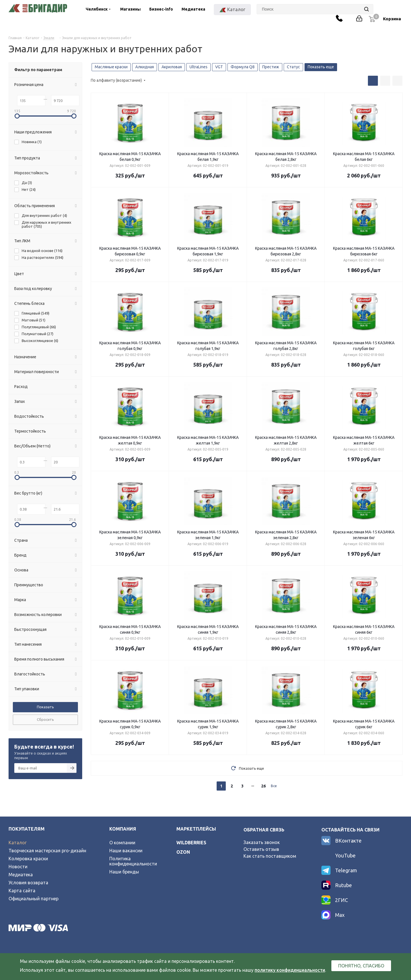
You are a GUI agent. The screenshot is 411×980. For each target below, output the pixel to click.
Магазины (130, 9)
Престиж (271, 67)
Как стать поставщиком (270, 856)
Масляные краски (111, 67)
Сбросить (45, 719)
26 (263, 786)
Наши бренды (124, 872)
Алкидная (145, 67)
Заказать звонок (262, 842)
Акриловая (172, 67)
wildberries (191, 843)
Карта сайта (22, 891)
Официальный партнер (34, 899)
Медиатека (193, 9)
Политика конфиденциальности (133, 861)
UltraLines (199, 67)
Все (274, 786)
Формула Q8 (243, 67)
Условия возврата (28, 883)
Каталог (18, 843)
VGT (219, 67)
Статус (293, 67)
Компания (123, 829)
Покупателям (27, 829)
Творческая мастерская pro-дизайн (47, 851)
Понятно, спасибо (361, 966)
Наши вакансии (126, 851)
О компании (122, 843)
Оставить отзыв (261, 849)
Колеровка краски (28, 859)
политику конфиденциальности (290, 970)
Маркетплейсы (196, 829)
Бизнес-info (161, 9)
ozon (183, 852)
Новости (18, 867)
